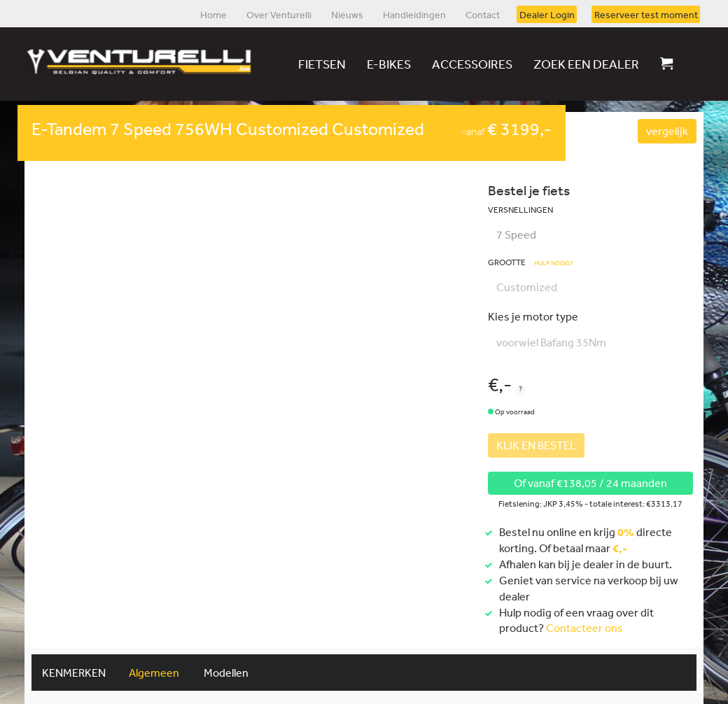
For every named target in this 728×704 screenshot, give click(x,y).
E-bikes (389, 64)
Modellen (226, 673)
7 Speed (516, 234)
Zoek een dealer (586, 64)
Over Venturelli (279, 14)
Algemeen (154, 673)
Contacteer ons (584, 628)
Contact (483, 14)
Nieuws (347, 14)
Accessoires (472, 64)
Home (213, 14)
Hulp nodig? (554, 263)
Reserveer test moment (646, 14)
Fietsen (322, 64)
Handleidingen (414, 14)
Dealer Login (547, 14)
